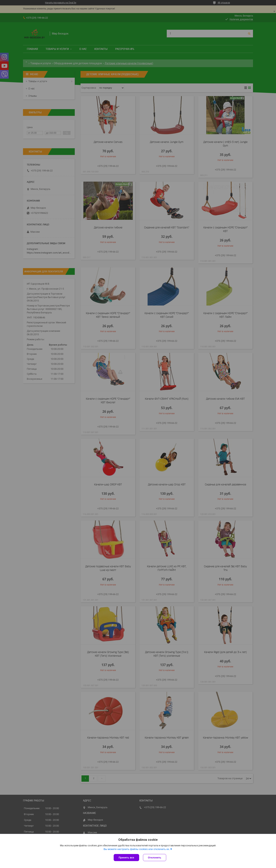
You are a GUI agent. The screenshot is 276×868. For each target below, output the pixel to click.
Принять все (126, 858)
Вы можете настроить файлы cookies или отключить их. (137, 849)
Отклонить (155, 858)
